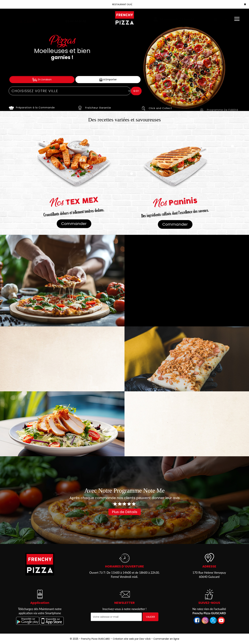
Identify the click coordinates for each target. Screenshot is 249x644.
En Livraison (42, 80)
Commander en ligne (166, 639)
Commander (74, 224)
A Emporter (108, 80)
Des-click (145, 639)
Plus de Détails (125, 512)
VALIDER (150, 617)
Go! (136, 91)
